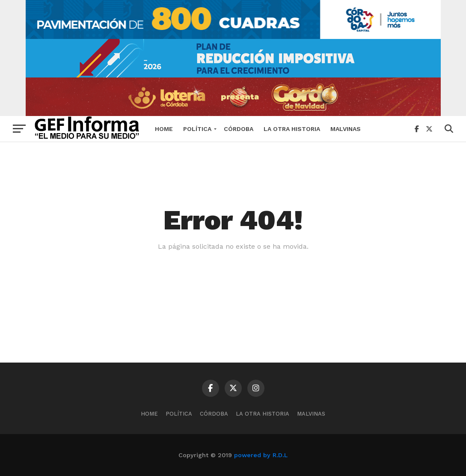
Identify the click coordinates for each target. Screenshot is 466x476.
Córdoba (239, 129)
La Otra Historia (292, 129)
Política (197, 129)
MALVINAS (346, 129)
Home (164, 129)
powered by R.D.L (261, 455)
